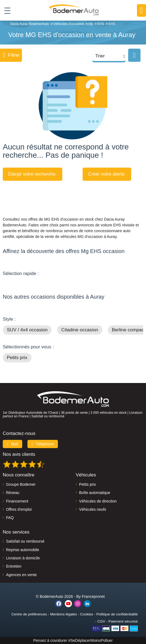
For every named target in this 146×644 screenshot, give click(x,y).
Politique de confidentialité (117, 614)
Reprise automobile (23, 550)
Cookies (87, 614)
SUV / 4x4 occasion (27, 330)
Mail (12, 444)
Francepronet (93, 596)
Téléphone (43, 444)
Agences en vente (21, 575)
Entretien (14, 566)
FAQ (10, 518)
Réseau (13, 493)
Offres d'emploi (19, 509)
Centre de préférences (29, 614)
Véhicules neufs (93, 509)
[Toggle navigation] (5, 10)
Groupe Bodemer (21, 484)
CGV (101, 621)
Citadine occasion (80, 330)
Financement (17, 501)
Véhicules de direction (98, 501)
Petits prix (17, 358)
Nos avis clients (19, 454)
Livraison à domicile (23, 558)
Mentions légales (64, 614)
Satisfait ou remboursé (25, 541)
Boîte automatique (95, 493)
